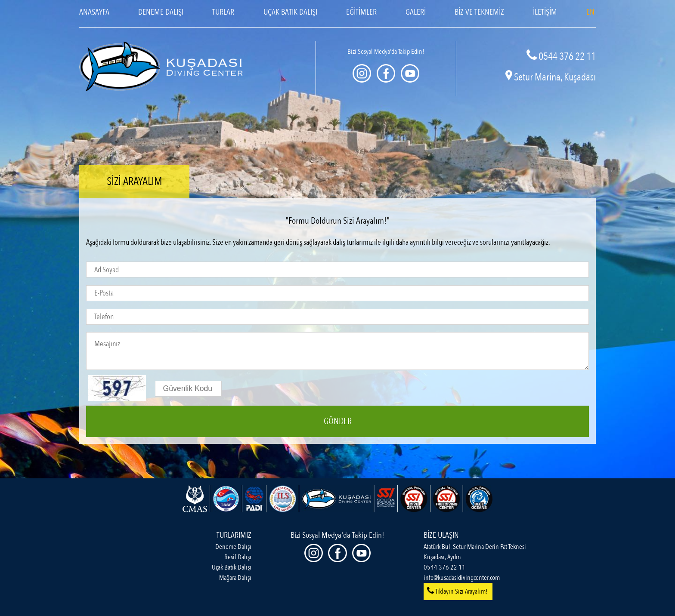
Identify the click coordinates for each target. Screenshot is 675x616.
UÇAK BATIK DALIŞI (290, 12)
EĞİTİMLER (361, 12)
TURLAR (223, 12)
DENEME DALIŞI (161, 12)
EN (590, 12)
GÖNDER (338, 421)
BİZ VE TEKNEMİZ (479, 12)
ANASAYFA (94, 12)
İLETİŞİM (545, 12)
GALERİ (416, 12)
